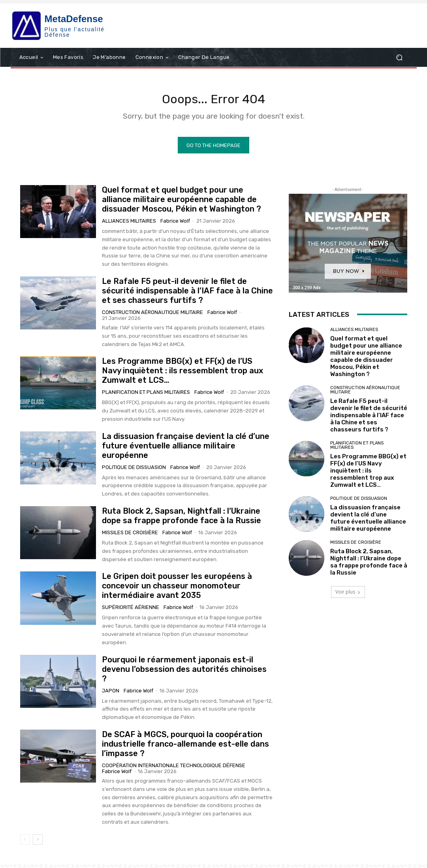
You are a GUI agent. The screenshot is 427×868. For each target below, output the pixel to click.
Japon (111, 695)
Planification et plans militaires (146, 396)
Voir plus (348, 596)
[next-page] (38, 844)
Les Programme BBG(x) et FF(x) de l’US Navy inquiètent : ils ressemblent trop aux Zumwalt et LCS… (182, 375)
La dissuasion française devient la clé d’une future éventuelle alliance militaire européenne (186, 450)
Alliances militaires (129, 225)
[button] (400, 58)
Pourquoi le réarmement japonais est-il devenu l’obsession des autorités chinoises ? (184, 673)
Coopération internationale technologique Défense (174, 770)
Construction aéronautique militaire (152, 317)
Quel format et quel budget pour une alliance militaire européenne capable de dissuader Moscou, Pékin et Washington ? (182, 204)
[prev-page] (25, 844)
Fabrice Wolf (175, 225)
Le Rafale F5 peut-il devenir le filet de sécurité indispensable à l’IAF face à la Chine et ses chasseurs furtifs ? (187, 295)
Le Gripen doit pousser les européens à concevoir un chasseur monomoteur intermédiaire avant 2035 (177, 590)
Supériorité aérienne (131, 612)
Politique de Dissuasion (134, 472)
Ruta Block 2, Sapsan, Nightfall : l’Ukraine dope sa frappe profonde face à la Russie (182, 520)
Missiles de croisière (130, 537)
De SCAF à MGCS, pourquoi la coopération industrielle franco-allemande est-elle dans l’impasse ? (185, 748)
